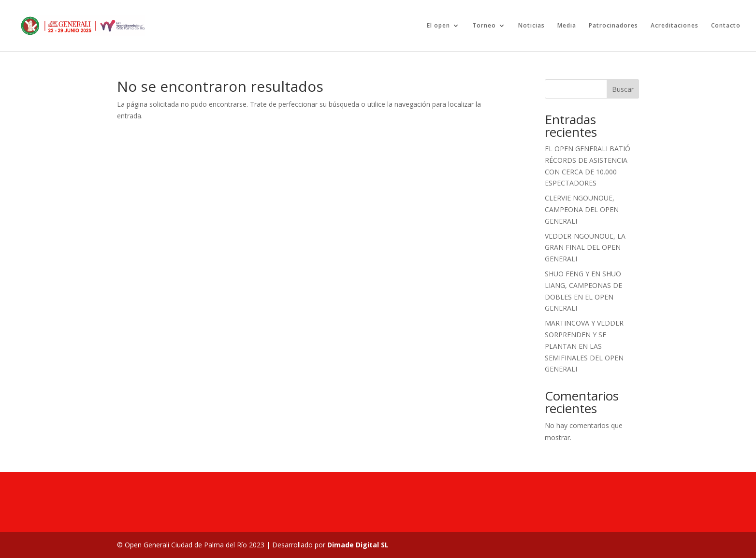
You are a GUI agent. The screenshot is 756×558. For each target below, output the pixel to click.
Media (567, 26)
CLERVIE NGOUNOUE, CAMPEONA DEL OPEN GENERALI (582, 209)
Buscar (623, 89)
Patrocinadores (613, 26)
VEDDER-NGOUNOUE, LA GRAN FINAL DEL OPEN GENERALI (585, 248)
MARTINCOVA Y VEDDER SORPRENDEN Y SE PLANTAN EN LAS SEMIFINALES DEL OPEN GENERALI (584, 346)
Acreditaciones (675, 26)
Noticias (531, 26)
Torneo (484, 26)
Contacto (726, 26)
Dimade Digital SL (358, 545)
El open (438, 26)
